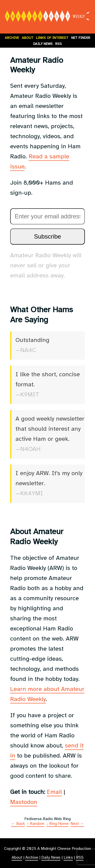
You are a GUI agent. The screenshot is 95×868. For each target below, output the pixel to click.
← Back (18, 824)
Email (54, 792)
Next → (77, 824)
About (28, 38)
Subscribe (48, 236)
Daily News (43, 44)
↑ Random (36, 824)
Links (68, 858)
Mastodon (24, 802)
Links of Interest (52, 38)
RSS (59, 44)
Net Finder (81, 38)
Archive (12, 38)
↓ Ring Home (57, 824)
